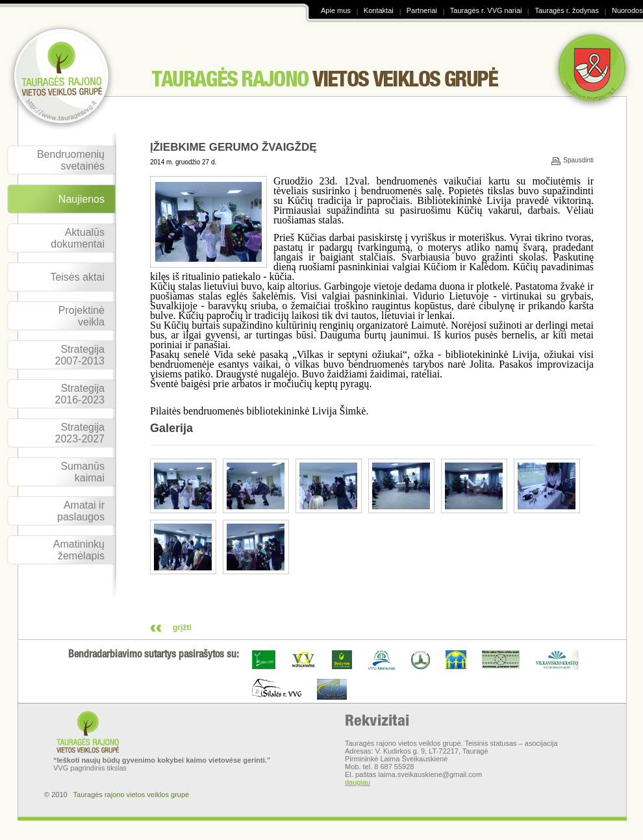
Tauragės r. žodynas (566, 10)
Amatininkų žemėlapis (79, 550)
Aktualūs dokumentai (78, 238)
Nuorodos (627, 10)
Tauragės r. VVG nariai (486, 10)
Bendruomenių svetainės (71, 160)
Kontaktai (379, 10)
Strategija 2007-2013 (80, 355)
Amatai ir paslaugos (81, 511)
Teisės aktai (77, 277)
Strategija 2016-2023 (80, 394)
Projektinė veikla (82, 316)
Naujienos (82, 199)
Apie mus (336, 10)
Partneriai (422, 10)
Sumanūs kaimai (82, 472)
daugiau (358, 782)
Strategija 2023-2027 (80, 433)
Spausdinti (578, 160)
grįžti (182, 628)
